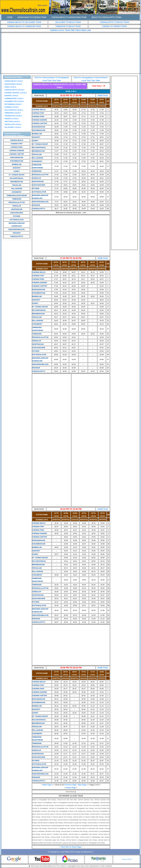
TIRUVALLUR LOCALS (13, 124)
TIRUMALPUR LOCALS (13, 116)
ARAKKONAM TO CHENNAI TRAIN (32, 17)
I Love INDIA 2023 (67, 852)
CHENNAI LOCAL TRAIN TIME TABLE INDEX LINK (71, 30)
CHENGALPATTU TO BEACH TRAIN (114, 22)
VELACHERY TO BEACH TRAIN (68, 22)
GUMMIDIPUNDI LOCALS (14, 98)
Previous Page (71, 785)
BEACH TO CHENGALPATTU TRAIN (106, 17)
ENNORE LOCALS (11, 96)
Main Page (47, 785)
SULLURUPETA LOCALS (14, 110)
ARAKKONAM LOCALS (13, 84)
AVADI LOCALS (10, 87)
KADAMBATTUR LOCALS (14, 101)
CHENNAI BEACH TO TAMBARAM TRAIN (24, 26)
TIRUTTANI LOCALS (12, 121)
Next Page (82, 785)
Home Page (71, 788)
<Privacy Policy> (127, 859)
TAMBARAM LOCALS (13, 113)
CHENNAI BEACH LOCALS (14, 81)
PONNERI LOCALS (12, 107)
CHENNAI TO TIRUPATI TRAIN (114, 26)
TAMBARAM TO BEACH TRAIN (68, 26)
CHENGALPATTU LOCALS (14, 90)
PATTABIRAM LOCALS (13, 104)
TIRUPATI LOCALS (11, 119)
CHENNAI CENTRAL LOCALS (16, 93)
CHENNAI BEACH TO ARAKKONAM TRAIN (69, 17)
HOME (10, 17)
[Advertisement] (70, 53)
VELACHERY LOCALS (13, 127)
